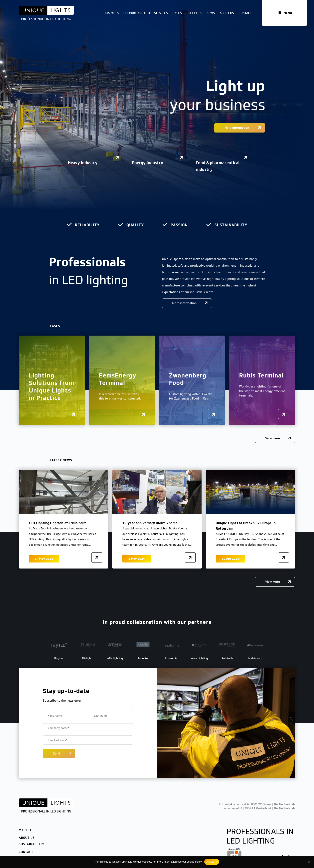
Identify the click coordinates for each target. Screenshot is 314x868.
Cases (177, 13)
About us (227, 13)
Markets (112, 13)
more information (167, 862)
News (211, 13)
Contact (245, 13)
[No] (309, 862)
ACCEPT (212, 862)
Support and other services (146, 13)
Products (194, 13)
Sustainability (32, 844)
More (237, 128)
